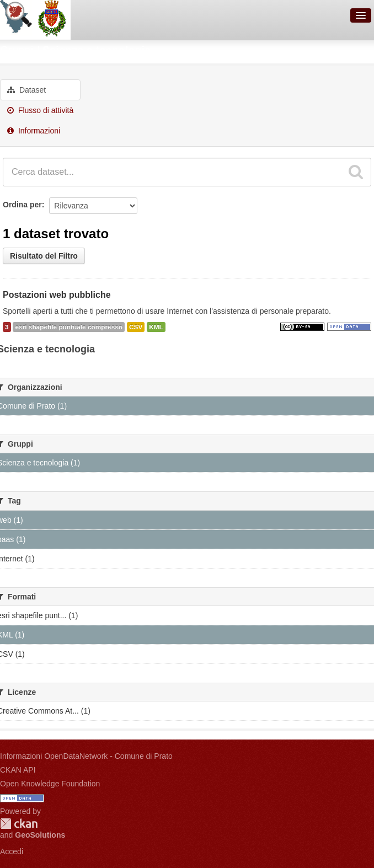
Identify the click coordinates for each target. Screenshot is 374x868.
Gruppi (17, 50)
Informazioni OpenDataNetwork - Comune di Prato (86, 756)
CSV (136, 327)
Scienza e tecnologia (97, 50)
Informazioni (34, 131)
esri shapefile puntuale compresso (69, 327)
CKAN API (18, 770)
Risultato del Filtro (44, 256)
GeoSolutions (40, 835)
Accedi (12, 851)
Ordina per (22, 205)
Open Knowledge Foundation (50, 784)
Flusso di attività (40, 110)
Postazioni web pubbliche (57, 295)
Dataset (26, 90)
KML (156, 327)
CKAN (19, 824)
